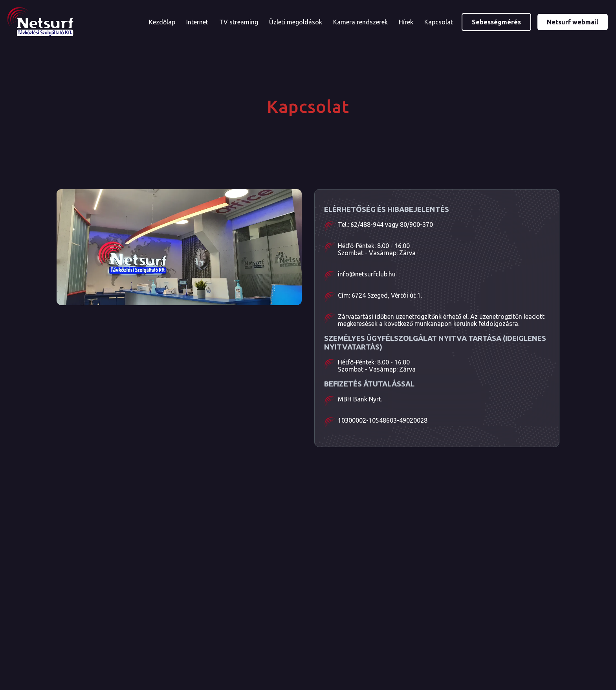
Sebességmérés (496, 22)
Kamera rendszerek (360, 22)
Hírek (406, 22)
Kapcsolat (439, 22)
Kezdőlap (162, 22)
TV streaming (239, 22)
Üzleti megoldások (296, 22)
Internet (197, 22)
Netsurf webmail (573, 22)
